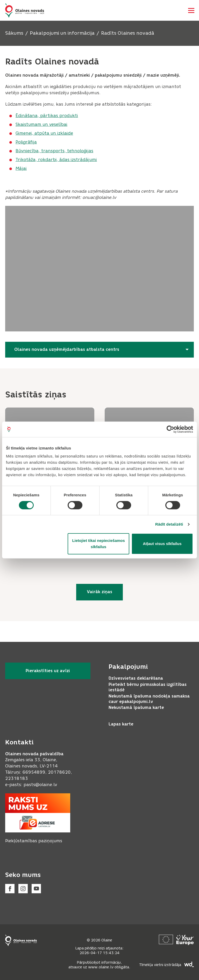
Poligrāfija (26, 142)
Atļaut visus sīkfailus (162, 544)
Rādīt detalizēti (169, 524)
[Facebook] (10, 889)
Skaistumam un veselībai (41, 124)
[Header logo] (25, 10)
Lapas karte (121, 724)
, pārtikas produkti (58, 116)
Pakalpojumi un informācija (62, 33)
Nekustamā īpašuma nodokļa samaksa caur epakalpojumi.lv (149, 699)
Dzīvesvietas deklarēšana (136, 678)
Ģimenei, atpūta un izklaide (44, 133)
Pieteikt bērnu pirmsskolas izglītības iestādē (148, 687)
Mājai (21, 168)
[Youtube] (36, 889)
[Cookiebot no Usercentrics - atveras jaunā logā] (170, 429)
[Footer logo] (21, 940)
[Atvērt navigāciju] (191, 10)
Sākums (14, 33)
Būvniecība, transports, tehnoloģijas (54, 151)
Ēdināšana (27, 116)
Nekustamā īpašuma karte (136, 707)
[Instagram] (23, 889)
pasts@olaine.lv (40, 785)
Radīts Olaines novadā (128, 33)
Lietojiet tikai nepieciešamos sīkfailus (98, 544)
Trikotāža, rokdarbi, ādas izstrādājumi (56, 160)
